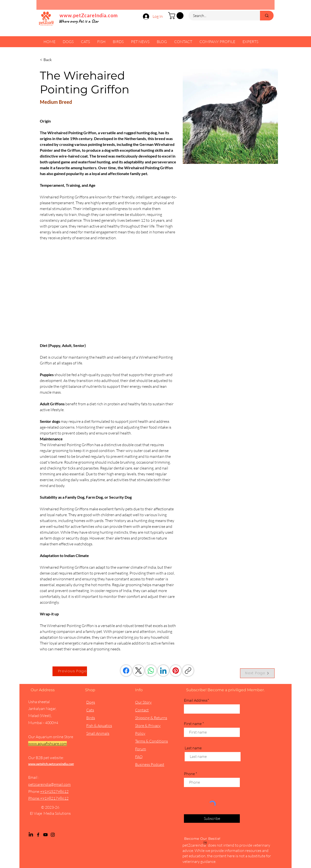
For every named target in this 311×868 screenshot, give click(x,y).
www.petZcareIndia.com (89, 15)
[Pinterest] (176, 671)
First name (193, 724)
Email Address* (196, 700)
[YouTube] (45, 835)
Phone (189, 774)
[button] (177, 16)
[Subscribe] (212, 819)
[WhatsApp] (151, 671)
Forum (141, 749)
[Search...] (221, 16)
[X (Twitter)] (138, 671)
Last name (193, 748)
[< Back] (49, 60)
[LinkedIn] (163, 671)
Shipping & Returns (151, 718)
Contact (142, 710)
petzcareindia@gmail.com (49, 784)
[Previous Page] (70, 671)
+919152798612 (54, 791)
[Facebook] (126, 671)
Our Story (143, 702)
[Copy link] (188, 671)
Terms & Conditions (151, 741)
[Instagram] (53, 835)
